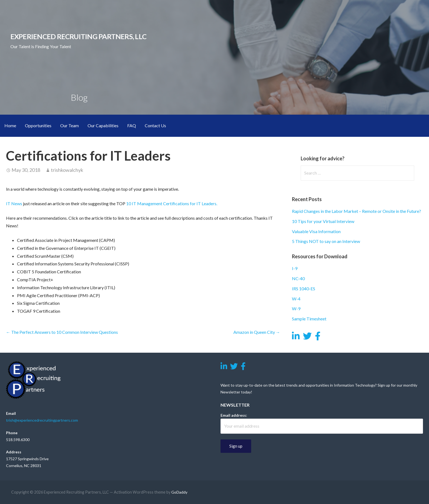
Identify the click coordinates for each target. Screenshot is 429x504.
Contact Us (155, 125)
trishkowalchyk (67, 170)
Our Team (69, 125)
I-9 (295, 268)
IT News (14, 203)
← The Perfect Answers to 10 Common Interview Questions (62, 332)
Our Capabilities (103, 125)
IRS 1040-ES (304, 289)
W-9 (296, 309)
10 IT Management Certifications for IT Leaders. (172, 203)
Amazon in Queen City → (257, 332)
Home (10, 125)
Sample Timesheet (309, 319)
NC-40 (298, 278)
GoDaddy (179, 492)
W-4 (296, 299)
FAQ (132, 125)
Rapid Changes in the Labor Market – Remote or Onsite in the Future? (356, 211)
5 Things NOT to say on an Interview (326, 241)
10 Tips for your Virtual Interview (323, 221)
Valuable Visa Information (316, 231)
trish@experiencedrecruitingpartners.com (42, 420)
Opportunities (38, 125)
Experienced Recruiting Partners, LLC (78, 36)
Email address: (234, 415)
